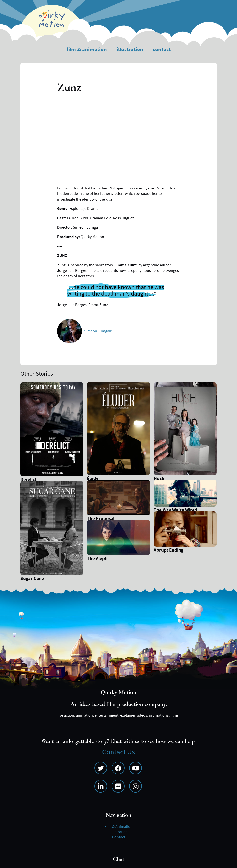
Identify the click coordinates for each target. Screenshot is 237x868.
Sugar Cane (32, 579)
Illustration (130, 50)
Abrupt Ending (169, 551)
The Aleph (97, 559)
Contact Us (118, 752)
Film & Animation (87, 50)
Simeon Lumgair (98, 331)
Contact (162, 50)
